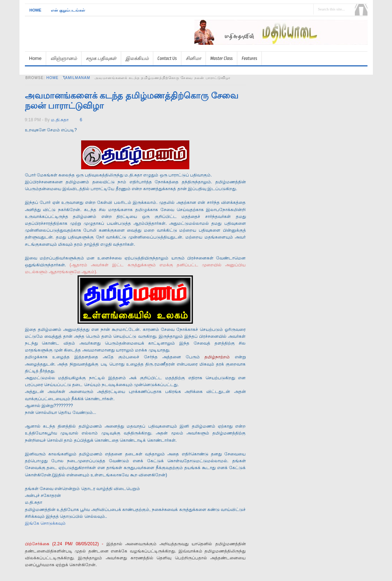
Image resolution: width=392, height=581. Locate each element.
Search (361, 10)
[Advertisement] (283, 48)
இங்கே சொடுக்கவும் (45, 523)
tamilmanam (76, 78)
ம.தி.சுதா (60, 120)
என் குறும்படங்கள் (68, 10)
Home (36, 10)
